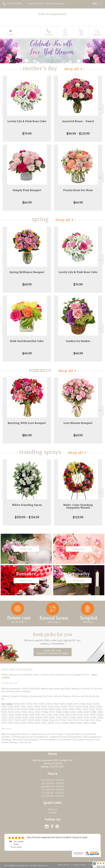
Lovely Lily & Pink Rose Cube (27, 121)
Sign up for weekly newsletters (53, 652)
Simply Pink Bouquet (27, 190)
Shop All (72, 69)
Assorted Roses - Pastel (78, 121)
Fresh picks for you (53, 638)
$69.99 (27, 284)
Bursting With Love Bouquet (27, 423)
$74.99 (27, 133)
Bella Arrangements (53, 14)
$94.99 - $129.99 (78, 133)
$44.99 (27, 353)
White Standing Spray (27, 505)
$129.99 (78, 517)
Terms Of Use (64, 865)
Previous (4, 109)
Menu (11, 34)
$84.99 (27, 435)
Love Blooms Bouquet (78, 423)
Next (101, 109)
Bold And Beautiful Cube (27, 341)
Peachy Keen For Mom (78, 190)
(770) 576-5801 (15, 3)
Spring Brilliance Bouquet (27, 272)
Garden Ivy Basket (78, 341)
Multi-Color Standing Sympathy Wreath (78, 506)
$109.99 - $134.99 (27, 517)
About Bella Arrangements (17, 669)
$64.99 (27, 202)
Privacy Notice (80, 865)
